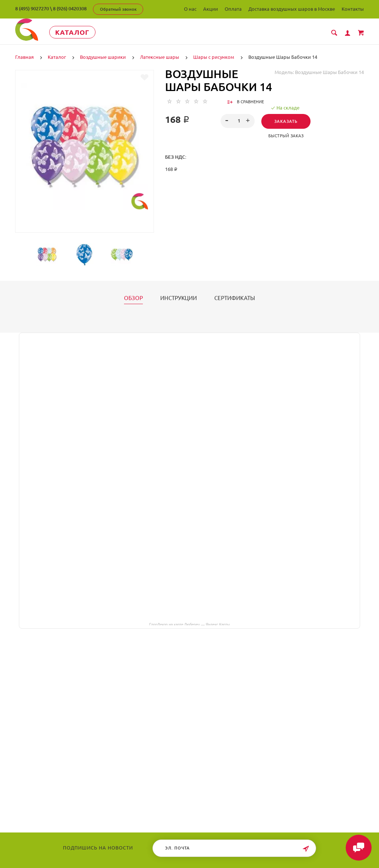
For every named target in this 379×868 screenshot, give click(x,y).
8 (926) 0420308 (70, 9)
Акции (211, 9)
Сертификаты (235, 298)
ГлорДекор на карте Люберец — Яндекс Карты (189, 624)
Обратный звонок (118, 9)
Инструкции (179, 298)
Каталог (72, 32)
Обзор (133, 298)
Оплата (233, 9)
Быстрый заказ (286, 136)
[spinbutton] (237, 121)
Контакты (353, 9)
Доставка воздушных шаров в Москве (292, 9)
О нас (190, 9)
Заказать (286, 121)
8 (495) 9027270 (32, 9)
